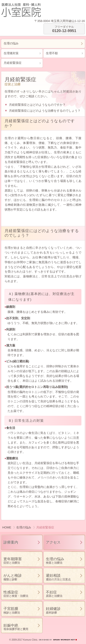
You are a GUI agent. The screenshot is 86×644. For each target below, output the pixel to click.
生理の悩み (11, 43)
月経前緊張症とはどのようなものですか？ (37, 105)
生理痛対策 (11, 53)
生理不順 (52, 53)
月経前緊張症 (13, 63)
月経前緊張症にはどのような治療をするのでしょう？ (45, 111)
